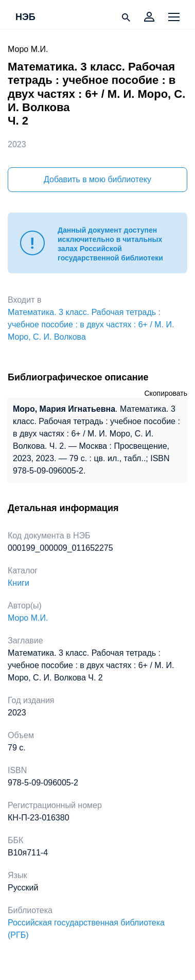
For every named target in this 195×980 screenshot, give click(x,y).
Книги (19, 583)
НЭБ (25, 17)
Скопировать (166, 393)
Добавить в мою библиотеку (98, 179)
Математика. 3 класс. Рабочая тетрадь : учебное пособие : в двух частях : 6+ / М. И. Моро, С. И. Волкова (91, 325)
